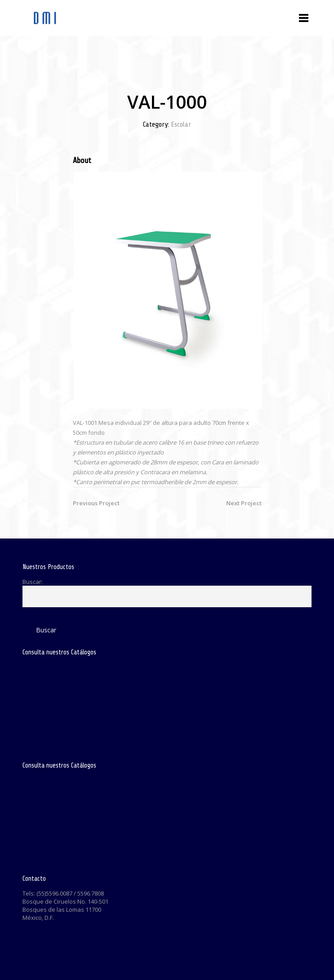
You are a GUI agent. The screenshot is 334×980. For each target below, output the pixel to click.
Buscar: (33, 582)
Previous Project (96, 503)
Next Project (244, 503)
